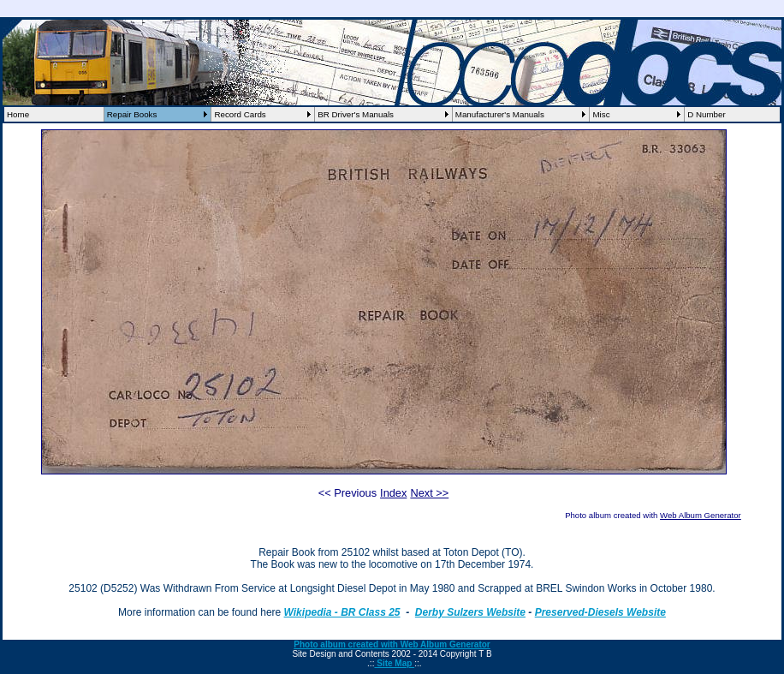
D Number (707, 114)
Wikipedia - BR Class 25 (342, 612)
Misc (601, 114)
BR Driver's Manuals (356, 114)
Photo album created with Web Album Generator (392, 644)
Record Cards (240, 114)
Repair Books (132, 114)
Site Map (394, 663)
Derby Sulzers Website (470, 612)
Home (18, 114)
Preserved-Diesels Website (600, 612)
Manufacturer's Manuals (500, 114)
